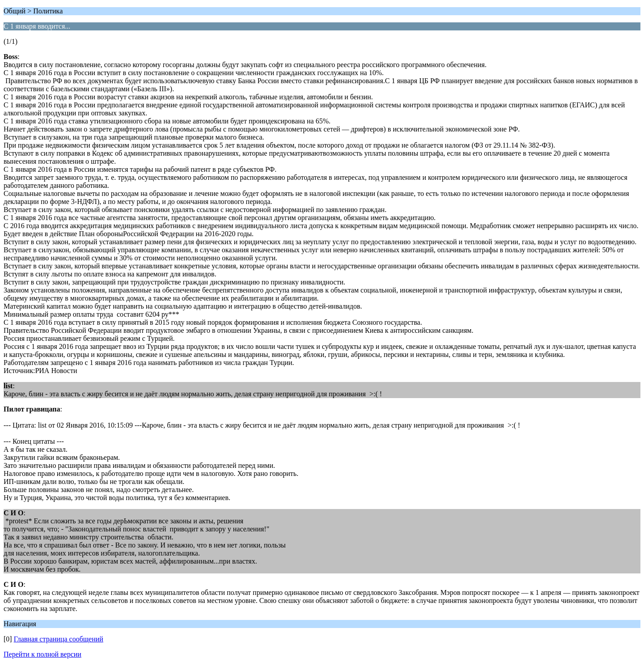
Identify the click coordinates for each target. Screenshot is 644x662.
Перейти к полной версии (42, 654)
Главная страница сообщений (59, 639)
